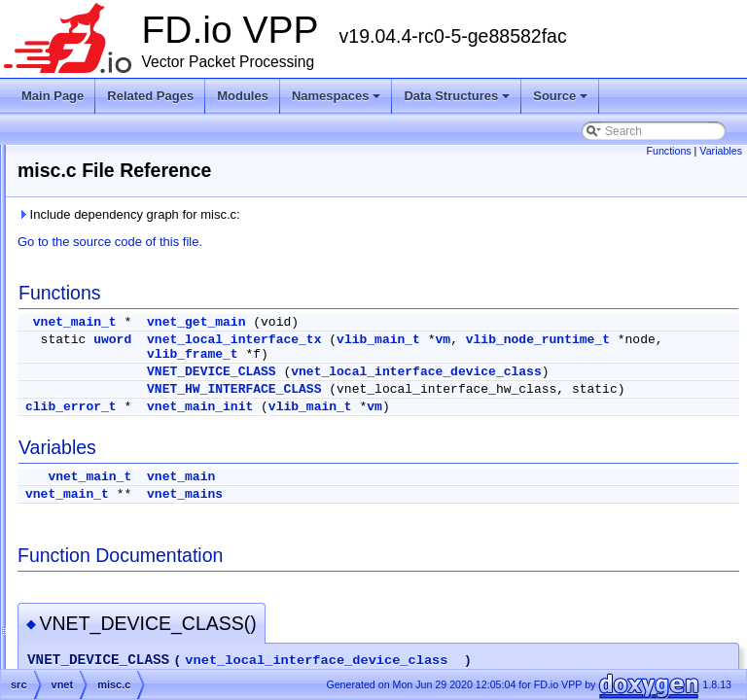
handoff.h (120, 162)
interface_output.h (142, 372)
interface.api (127, 186)
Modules (243, 96)
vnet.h (111, 512)
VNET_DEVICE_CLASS (455, 372)
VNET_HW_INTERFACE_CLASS (477, 404)
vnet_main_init (443, 436)
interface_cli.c (131, 279)
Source (562, 101)
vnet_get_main (439, 322)
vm (687, 340)
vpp (89, 582)
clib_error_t (314, 436)
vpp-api (99, 606)
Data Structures (458, 101)
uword (356, 340)
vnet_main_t (318, 322)
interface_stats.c (138, 396)
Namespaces (338, 101)
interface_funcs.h (140, 326)
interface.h (123, 232)
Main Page (53, 96)
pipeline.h (120, 489)
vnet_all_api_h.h (138, 536)
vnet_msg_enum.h (143, 559)
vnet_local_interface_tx (477, 340)
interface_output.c (142, 349)
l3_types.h (122, 442)
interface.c (122, 209)
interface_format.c (142, 302)
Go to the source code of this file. (353, 242)
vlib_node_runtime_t (462, 354)
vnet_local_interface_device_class (523, 386)
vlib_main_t (622, 340)
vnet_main (424, 506)
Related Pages (150, 96)
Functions (668, 151)
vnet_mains (428, 524)
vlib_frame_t (641, 354)
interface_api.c (133, 256)
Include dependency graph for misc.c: (372, 214)
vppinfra (101, 629)
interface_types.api (144, 419)
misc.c (112, 466)
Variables (721, 151)
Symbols (71, 652)
